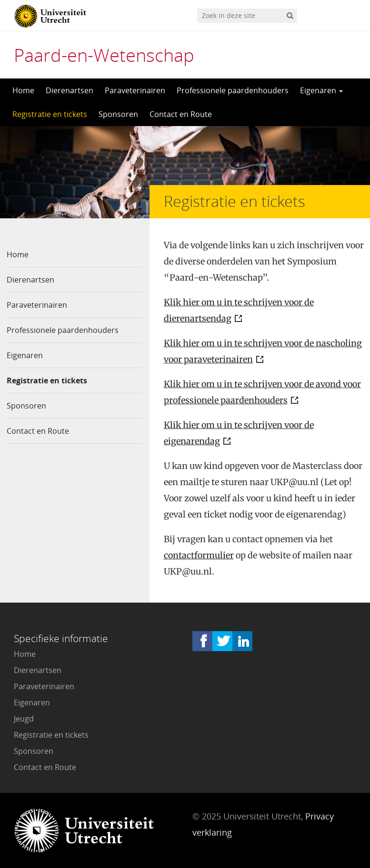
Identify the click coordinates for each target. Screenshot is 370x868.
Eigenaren (321, 90)
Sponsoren (118, 114)
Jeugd (24, 719)
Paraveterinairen (135, 90)
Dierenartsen (70, 90)
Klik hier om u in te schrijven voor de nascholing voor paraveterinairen (263, 351)
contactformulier (199, 555)
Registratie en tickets (50, 114)
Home (23, 90)
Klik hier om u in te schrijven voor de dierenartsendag (239, 310)
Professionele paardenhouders (233, 90)
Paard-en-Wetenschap (104, 55)
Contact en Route (181, 114)
